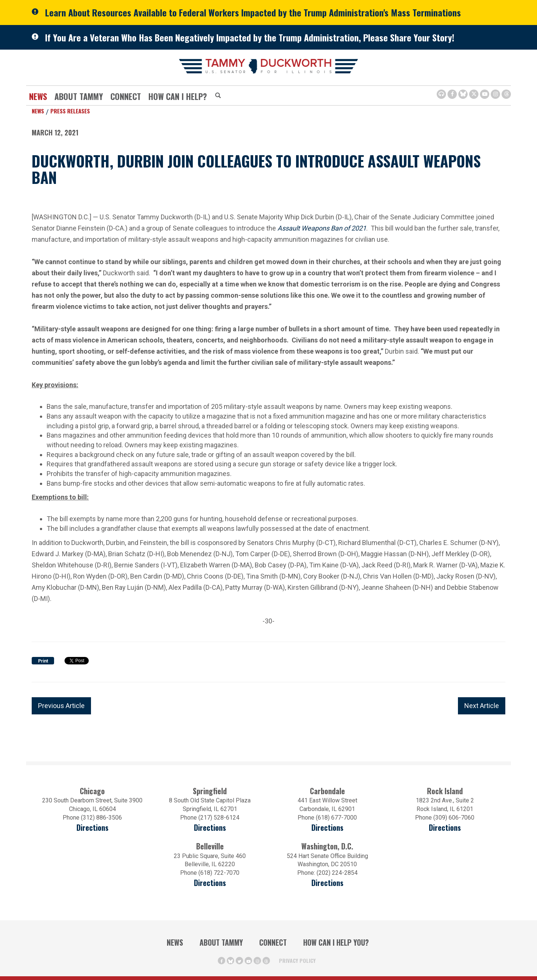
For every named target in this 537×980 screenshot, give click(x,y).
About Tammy (79, 96)
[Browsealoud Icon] (441, 94)
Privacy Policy (297, 960)
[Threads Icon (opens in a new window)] (506, 94)
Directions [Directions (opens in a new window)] (92, 828)
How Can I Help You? (336, 942)
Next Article (482, 706)
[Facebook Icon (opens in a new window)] (452, 94)
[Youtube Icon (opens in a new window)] (485, 94)
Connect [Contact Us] (126, 96)
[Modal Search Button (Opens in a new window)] (218, 96)
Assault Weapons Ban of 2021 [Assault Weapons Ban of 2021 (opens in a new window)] (322, 227)
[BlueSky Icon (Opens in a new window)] (463, 94)
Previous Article (61, 706)
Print (43, 661)
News (38, 96)
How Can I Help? (178, 96)
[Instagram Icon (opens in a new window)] (495, 94)
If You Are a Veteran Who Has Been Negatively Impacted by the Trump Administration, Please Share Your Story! (250, 37)
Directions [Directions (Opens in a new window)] (210, 883)
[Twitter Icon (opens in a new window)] (474, 94)
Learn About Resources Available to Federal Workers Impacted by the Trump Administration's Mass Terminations (253, 12)
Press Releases (70, 111)
